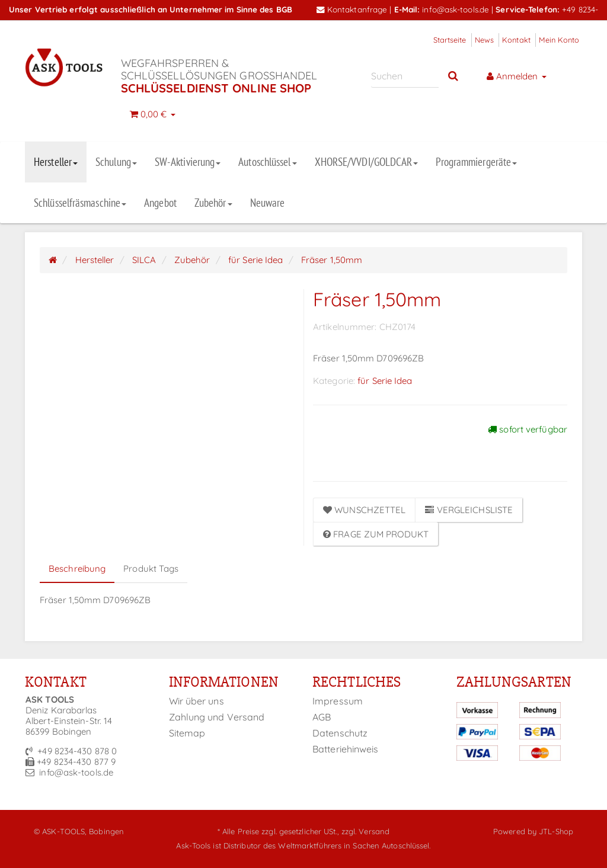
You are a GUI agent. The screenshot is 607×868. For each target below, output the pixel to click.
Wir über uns (197, 701)
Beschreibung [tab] (77, 568)
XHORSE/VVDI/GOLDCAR (367, 162)
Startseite (450, 40)
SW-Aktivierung (188, 162)
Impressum (338, 701)
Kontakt (516, 40)
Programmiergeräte (476, 162)
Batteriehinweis (346, 749)
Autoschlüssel (267, 162)
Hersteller (56, 162)
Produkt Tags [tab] (151, 568)
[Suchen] (405, 76)
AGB (322, 717)
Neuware (268, 203)
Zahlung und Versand (217, 717)
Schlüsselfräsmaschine (80, 203)
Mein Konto (559, 40)
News (484, 40)
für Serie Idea (385, 381)
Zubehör (213, 203)
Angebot (160, 203)
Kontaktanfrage (352, 9)
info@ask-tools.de (456, 9)
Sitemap (187, 733)
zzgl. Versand (365, 831)
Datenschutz (340, 733)
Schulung (116, 162)
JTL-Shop (556, 831)
